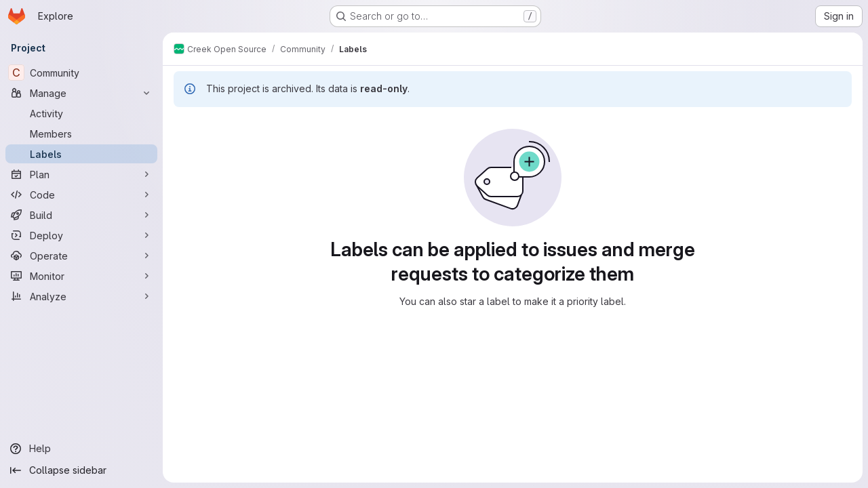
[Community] (81, 73)
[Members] (81, 134)
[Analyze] (81, 296)
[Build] (81, 215)
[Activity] (81, 113)
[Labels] (81, 154)
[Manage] (81, 93)
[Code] (81, 195)
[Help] (81, 449)
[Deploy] (81, 235)
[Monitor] (81, 276)
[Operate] (81, 256)
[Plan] (81, 174)
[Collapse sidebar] (81, 470)
